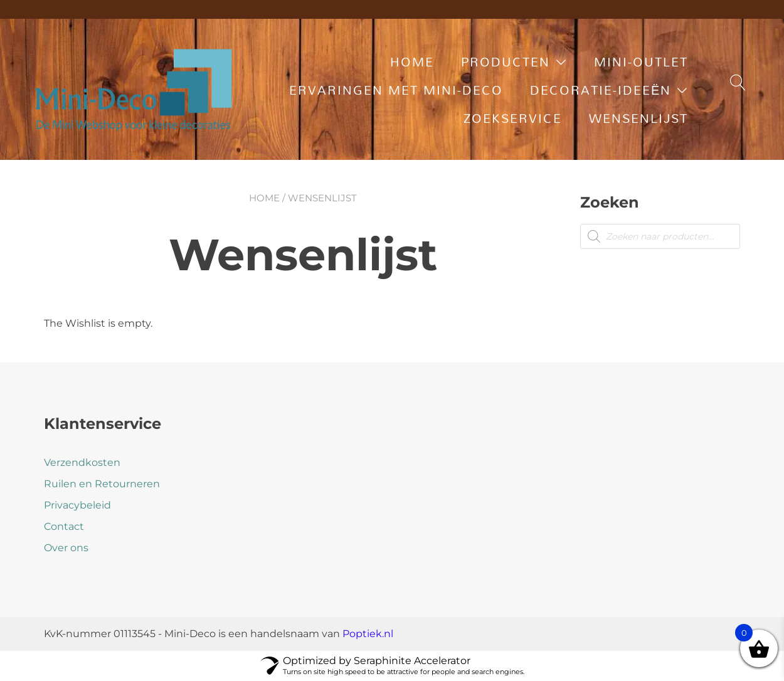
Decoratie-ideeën (601, 90)
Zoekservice (513, 118)
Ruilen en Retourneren (102, 484)
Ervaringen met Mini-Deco (396, 90)
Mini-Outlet (641, 61)
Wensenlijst (638, 118)
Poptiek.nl (368, 634)
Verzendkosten (82, 462)
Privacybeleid (77, 505)
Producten (506, 61)
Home (412, 61)
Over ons (66, 548)
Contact (64, 526)
